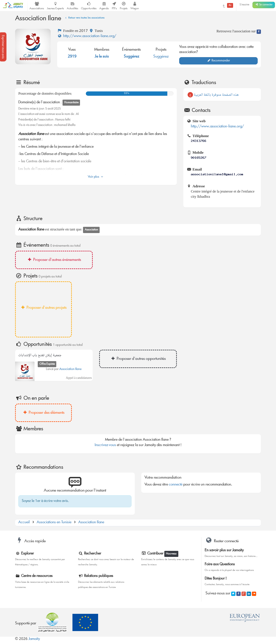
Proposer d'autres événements (54, 260)
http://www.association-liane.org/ (87, 36)
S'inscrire (244, 5)
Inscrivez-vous (105, 445)
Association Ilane (70, 369)
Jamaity (34, 639)
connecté (176, 485)
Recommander (219, 61)
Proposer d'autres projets (43, 308)
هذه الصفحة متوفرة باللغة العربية (213, 95)
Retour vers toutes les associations (84, 18)
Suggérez (132, 57)
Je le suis (102, 57)
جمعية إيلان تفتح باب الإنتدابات (40, 355)
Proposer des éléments (43, 413)
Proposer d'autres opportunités (138, 359)
